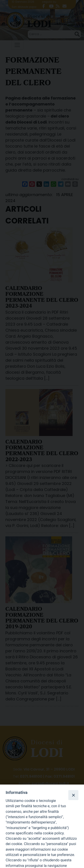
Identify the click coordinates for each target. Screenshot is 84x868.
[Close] (73, 795)
